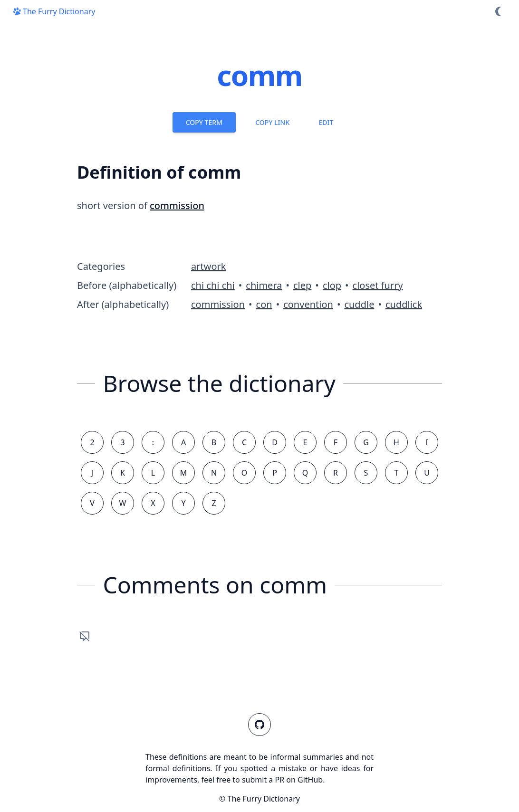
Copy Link (272, 122)
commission (177, 205)
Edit (326, 122)
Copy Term (204, 122)
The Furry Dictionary (53, 11)
